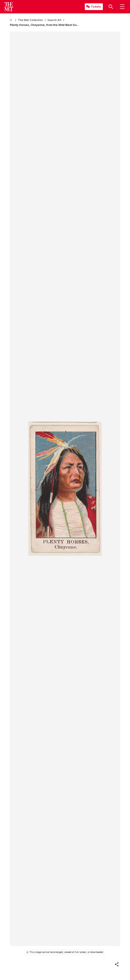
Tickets (96, 7)
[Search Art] (54, 20)
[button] (111, 7)
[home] (12, 20)
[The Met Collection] (30, 20)
